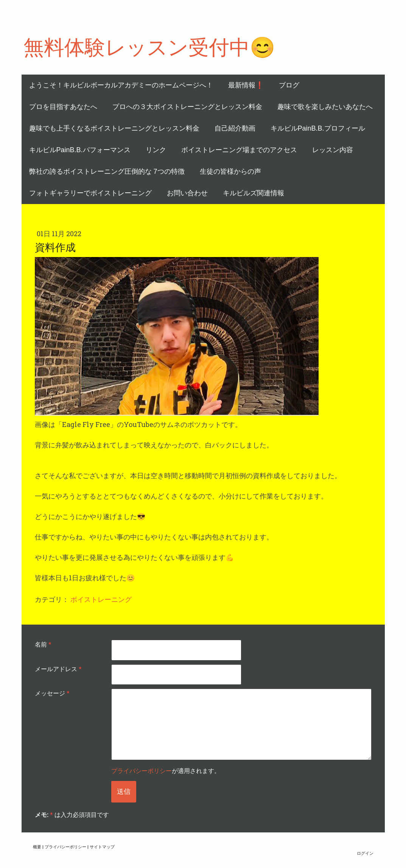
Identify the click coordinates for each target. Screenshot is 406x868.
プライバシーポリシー (142, 771)
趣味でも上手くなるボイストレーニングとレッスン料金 (114, 128)
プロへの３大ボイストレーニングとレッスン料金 (187, 107)
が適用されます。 (166, 771)
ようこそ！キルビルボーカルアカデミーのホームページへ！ (121, 85)
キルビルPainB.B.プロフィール (318, 128)
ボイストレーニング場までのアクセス (239, 150)
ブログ (289, 85)
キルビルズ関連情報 (254, 193)
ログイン (365, 853)
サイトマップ (102, 847)
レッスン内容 (333, 150)
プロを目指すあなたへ (63, 107)
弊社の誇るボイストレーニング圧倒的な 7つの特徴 (107, 171)
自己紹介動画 (235, 128)
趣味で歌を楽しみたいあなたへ (325, 107)
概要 (37, 847)
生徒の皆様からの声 (230, 171)
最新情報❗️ (246, 85)
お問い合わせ (187, 193)
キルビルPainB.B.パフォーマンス (80, 150)
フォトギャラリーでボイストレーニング (90, 193)
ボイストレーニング (101, 599)
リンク (156, 150)
